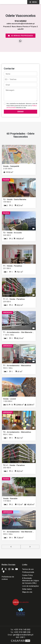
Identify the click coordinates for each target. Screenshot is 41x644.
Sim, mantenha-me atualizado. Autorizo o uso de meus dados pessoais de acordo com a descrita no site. (22, 105)
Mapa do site (27, 592)
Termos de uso (28, 569)
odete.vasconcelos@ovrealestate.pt (21, 24)
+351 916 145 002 (22, 630)
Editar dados (27, 589)
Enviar (20, 112)
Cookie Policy (27, 575)
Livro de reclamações (30, 586)
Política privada (28, 572)
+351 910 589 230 (22, 632)
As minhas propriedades (20, 36)
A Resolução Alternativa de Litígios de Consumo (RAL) (31, 581)
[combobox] (20, 79)
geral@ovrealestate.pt (23, 635)
